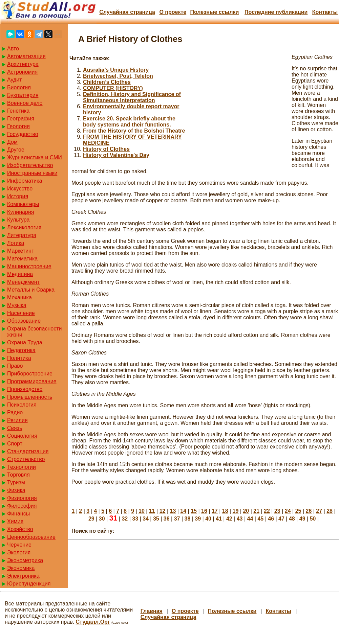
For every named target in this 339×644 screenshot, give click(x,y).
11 (152, 511)
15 (194, 511)
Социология (22, 436)
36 (167, 519)
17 (215, 511)
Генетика (18, 111)
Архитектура (23, 64)
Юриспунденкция (29, 584)
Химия (15, 521)
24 (288, 511)
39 (198, 519)
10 (142, 511)
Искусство (20, 189)
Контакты (325, 12)
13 (173, 511)
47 (281, 519)
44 (250, 519)
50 (313, 519)
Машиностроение (29, 266)
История (18, 196)
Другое (16, 150)
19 (236, 511)
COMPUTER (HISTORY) (113, 88)
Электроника (23, 576)
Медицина (20, 274)
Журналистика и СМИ (35, 157)
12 (163, 511)
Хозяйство (20, 529)
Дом (12, 142)
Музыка (17, 305)
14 (183, 511)
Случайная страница (127, 12)
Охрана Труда (25, 342)
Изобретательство (30, 165)
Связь (15, 428)
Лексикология (24, 227)
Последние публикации (276, 12)
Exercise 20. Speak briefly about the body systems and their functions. (129, 122)
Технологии (22, 467)
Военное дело (25, 103)
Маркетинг (20, 251)
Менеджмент (23, 282)
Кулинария (20, 212)
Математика (22, 259)
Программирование (32, 381)
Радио (15, 412)
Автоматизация (26, 56)
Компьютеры (23, 204)
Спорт (15, 444)
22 (267, 511)
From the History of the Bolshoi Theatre (134, 131)
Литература (22, 235)
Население (21, 313)
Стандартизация (28, 451)
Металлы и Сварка (31, 290)
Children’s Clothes (107, 82)
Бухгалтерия (23, 95)
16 (204, 511)
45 (260, 519)
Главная (152, 611)
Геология (18, 126)
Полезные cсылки (214, 12)
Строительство (26, 459)
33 (135, 519)
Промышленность (30, 397)
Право (15, 366)
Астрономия (22, 72)
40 (208, 519)
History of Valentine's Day (116, 155)
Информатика (25, 181)
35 (156, 519)
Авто (13, 49)
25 (298, 511)
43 (240, 519)
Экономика (21, 568)
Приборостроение (30, 374)
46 (271, 519)
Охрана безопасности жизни (34, 332)
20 (246, 511)
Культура (18, 220)
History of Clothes (106, 149)
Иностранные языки (32, 173)
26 (309, 511)
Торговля (18, 475)
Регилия (17, 420)
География (21, 119)
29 (91, 519)
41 (219, 519)
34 (146, 519)
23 (277, 511)
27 (319, 511)
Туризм (16, 482)
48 (292, 519)
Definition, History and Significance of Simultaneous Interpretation (132, 97)
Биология (19, 87)
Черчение (19, 545)
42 (229, 519)
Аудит (15, 80)
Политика (19, 358)
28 (330, 511)
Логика (16, 243)
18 (225, 511)
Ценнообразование (31, 537)
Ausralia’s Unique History (116, 70)
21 (256, 511)
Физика (16, 490)
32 (125, 519)
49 (302, 519)
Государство (23, 134)
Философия (22, 506)
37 (177, 519)
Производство (25, 389)
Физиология (22, 498)
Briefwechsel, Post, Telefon (118, 76)
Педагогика (21, 350)
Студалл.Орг (93, 622)
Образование (24, 321)
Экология (19, 553)
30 (102, 519)
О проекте (173, 12)
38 (188, 519)
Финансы (18, 514)
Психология (22, 405)
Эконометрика (25, 560)
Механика (19, 297)
